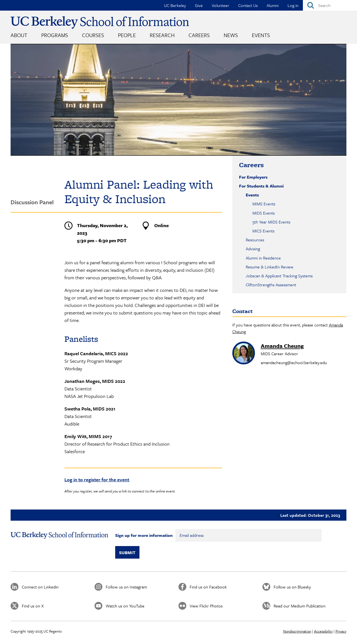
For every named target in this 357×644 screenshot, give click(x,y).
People (127, 35)
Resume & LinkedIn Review (270, 267)
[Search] (330, 5)
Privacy (341, 631)
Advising (253, 249)
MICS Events (263, 231)
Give (199, 5)
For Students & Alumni (261, 186)
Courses (93, 35)
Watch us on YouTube (125, 606)
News (231, 35)
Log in (293, 5)
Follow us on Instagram (126, 587)
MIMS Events (264, 204)
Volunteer (220, 5)
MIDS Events (264, 213)
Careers (199, 35)
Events (261, 35)
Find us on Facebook (208, 587)
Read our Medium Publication (300, 606)
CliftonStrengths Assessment (271, 285)
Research (162, 35)
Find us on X (33, 606)
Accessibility (323, 631)
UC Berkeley (175, 5)
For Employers (253, 177)
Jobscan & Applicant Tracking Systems (279, 276)
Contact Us (248, 5)
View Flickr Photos (206, 606)
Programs (55, 35)
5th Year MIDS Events (271, 222)
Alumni (273, 5)
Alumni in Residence (263, 258)
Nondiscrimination (297, 631)
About (19, 35)
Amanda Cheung (282, 346)
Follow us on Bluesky (292, 587)
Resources (255, 240)
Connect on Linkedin (40, 587)
